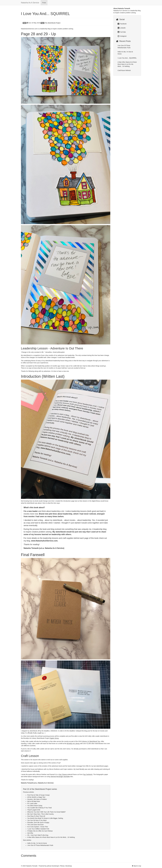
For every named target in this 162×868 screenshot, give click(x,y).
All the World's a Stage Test (36, 797)
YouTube (122, 32)
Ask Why (30, 833)
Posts (44, 3)
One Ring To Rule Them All (36, 816)
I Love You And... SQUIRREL (45, 14)
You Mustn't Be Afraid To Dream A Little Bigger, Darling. (45, 818)
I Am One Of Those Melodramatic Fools (40, 845)
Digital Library (54, 738)
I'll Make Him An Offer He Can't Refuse (40, 831)
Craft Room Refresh (124, 70)
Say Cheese (63, 774)
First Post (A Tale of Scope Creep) (38, 795)
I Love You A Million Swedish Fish (38, 829)
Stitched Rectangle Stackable (60, 777)
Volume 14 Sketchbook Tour (91, 741)
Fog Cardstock (88, 774)
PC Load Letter (32, 803)
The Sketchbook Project (53, 23)
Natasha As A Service (30, 3)
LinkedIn (122, 28)
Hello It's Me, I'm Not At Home (37, 843)
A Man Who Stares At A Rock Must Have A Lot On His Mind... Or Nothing (51, 837)
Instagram (122, 36)
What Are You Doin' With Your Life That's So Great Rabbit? (46, 812)
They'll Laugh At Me (34, 810)
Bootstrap (69, 866)
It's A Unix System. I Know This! (38, 827)
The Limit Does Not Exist (35, 825)
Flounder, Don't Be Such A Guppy (38, 822)
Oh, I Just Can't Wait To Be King (38, 835)
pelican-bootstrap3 (53, 866)
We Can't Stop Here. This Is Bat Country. (41, 814)
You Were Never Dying (35, 806)
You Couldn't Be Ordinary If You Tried (39, 808)
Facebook (122, 24)
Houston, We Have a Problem (37, 799)
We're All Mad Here (34, 801)
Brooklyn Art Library (73, 744)
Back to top (137, 866)
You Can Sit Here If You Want (37, 820)
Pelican (62, 866)
